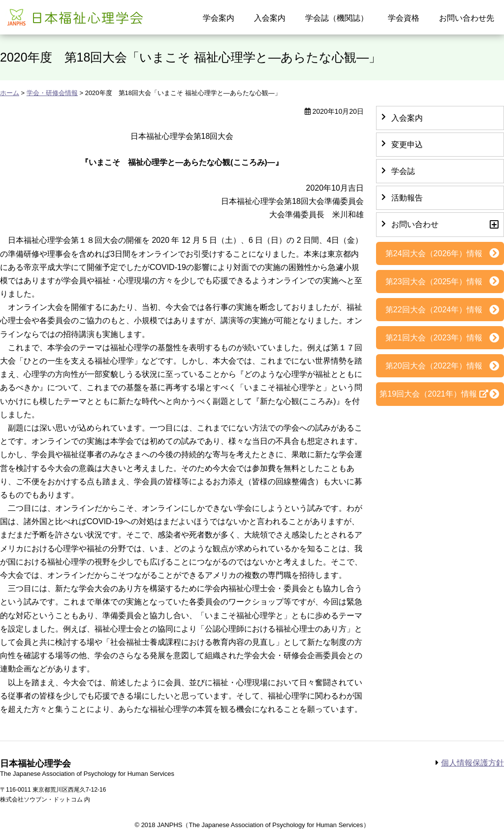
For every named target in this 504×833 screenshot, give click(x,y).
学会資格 (404, 18)
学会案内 (219, 18)
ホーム (10, 93)
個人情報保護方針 (472, 763)
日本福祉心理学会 (74, 16)
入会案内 (270, 18)
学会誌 (403, 171)
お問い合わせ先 (467, 18)
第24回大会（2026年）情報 (434, 253)
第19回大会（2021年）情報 (428, 394)
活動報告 (407, 198)
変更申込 (407, 145)
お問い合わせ (415, 224)
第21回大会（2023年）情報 (434, 338)
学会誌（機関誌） (337, 18)
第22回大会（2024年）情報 (434, 310)
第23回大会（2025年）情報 (434, 282)
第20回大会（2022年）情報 (434, 366)
